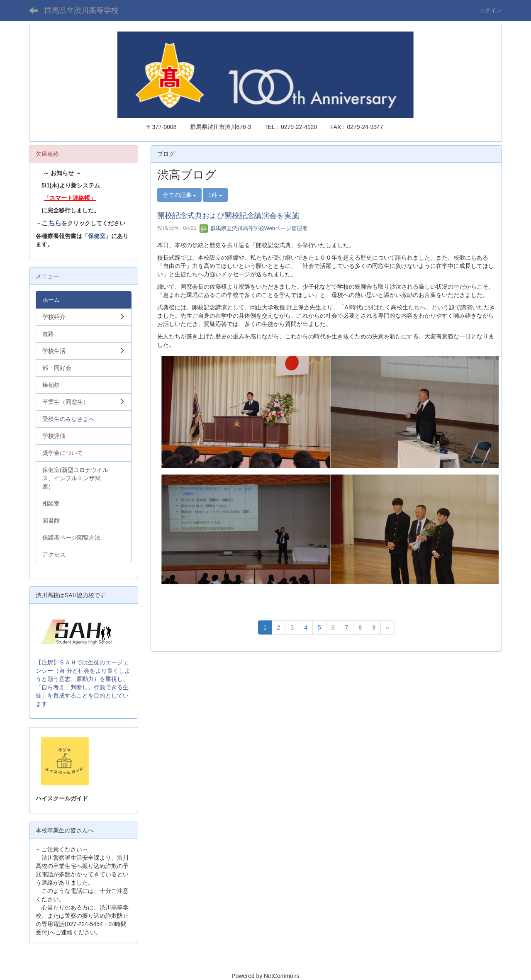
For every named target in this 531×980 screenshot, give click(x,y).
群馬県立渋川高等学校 (81, 10)
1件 (215, 195)
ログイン (490, 10)
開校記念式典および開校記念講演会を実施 (228, 216)
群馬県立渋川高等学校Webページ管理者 (253, 228)
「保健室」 (97, 236)
